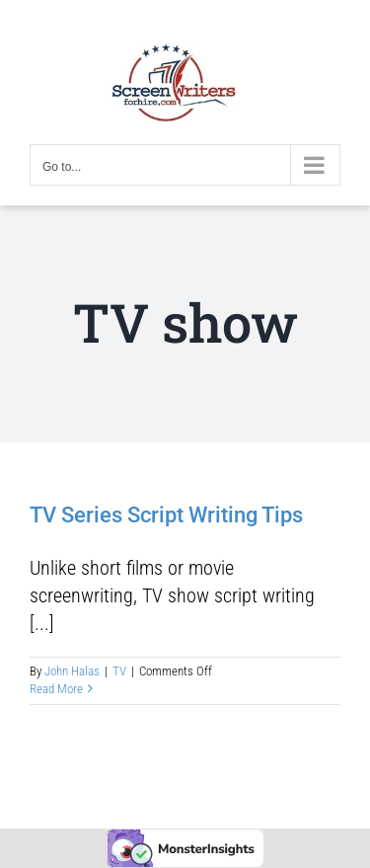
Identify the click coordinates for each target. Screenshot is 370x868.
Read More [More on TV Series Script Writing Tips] (56, 689)
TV (119, 671)
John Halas (72, 671)
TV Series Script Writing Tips (166, 515)
